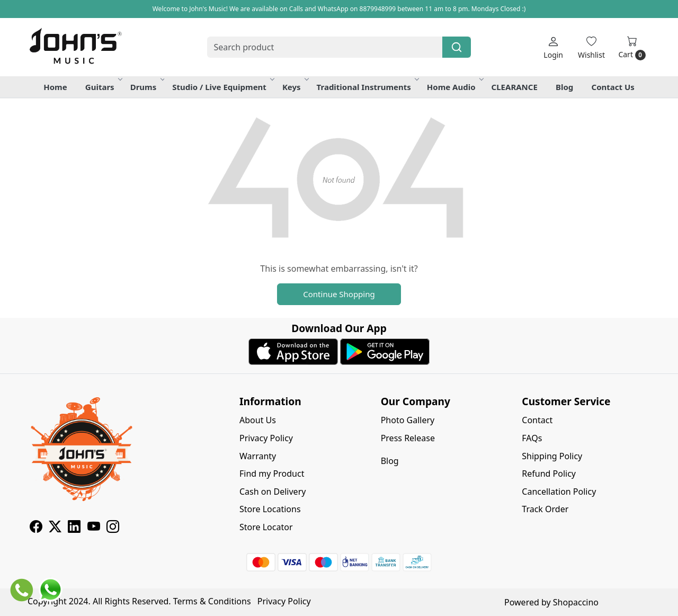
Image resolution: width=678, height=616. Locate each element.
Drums (147, 87)
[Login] (553, 47)
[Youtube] (94, 528)
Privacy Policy (266, 438)
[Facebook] (36, 528)
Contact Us (613, 87)
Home (55, 87)
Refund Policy (549, 474)
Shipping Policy (552, 456)
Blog (564, 87)
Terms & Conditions (212, 601)
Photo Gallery (408, 420)
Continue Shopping (339, 294)
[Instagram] (113, 528)
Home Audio (455, 87)
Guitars (103, 87)
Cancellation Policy (559, 492)
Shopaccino (576, 602)
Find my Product (272, 474)
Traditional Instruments (367, 87)
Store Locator (266, 527)
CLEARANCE (515, 87)
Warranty (258, 456)
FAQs (532, 438)
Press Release (408, 438)
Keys (295, 87)
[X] (55, 528)
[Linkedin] (74, 528)
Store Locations (270, 509)
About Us (258, 420)
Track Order (545, 509)
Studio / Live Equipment (223, 87)
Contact (537, 420)
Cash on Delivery (273, 492)
